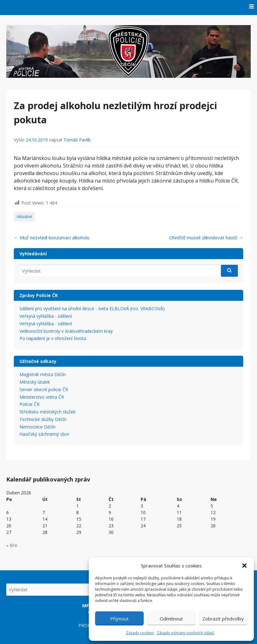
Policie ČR (29, 404)
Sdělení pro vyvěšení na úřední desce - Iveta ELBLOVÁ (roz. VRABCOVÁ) (92, 309)
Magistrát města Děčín (43, 374)
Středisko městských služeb (48, 412)
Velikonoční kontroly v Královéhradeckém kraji (66, 331)
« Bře (12, 545)
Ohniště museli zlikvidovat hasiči (206, 237)
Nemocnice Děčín (37, 427)
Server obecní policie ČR (44, 389)
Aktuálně (24, 217)
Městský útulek (35, 382)
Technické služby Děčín (43, 419)
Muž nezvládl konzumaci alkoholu (52, 237)
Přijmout (119, 619)
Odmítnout (171, 619)
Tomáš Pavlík (77, 140)
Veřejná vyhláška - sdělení (46, 316)
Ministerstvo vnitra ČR (42, 397)
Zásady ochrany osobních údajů (185, 633)
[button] (244, 566)
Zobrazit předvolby (223, 619)
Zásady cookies (140, 633)
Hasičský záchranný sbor (44, 434)
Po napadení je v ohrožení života (53, 338)
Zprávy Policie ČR (39, 295)
